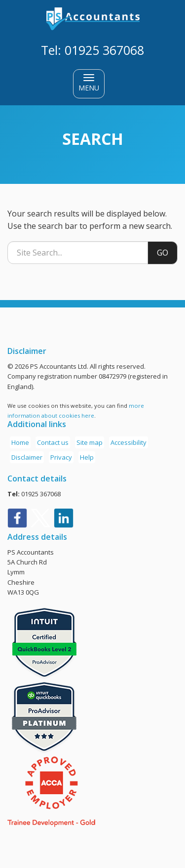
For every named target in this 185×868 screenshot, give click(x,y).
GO (163, 253)
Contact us (53, 442)
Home (20, 442)
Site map (90, 442)
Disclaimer (27, 457)
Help (87, 457)
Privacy (61, 457)
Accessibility (129, 442)
